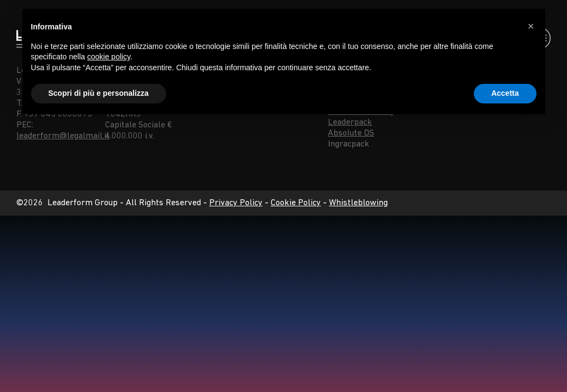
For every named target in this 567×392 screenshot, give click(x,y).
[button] (531, 26)
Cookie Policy (296, 203)
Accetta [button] (505, 93)
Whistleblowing (358, 203)
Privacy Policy (236, 203)
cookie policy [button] (109, 57)
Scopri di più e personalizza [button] (99, 93)
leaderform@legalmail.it (63, 136)
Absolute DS (351, 133)
